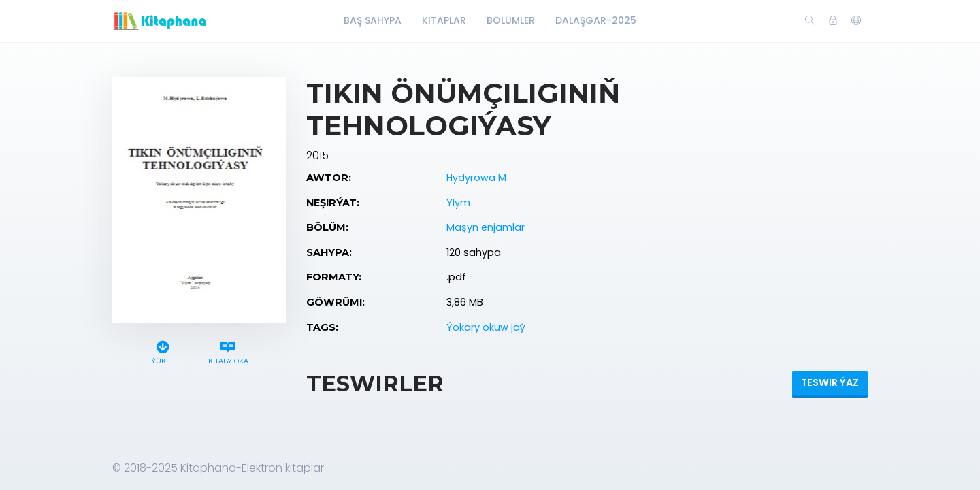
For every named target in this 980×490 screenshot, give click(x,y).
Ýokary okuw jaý (486, 327)
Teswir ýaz (830, 382)
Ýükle (163, 351)
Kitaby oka (228, 351)
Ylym (458, 203)
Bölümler (511, 20)
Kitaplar (444, 20)
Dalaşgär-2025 (596, 20)
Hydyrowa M (476, 178)
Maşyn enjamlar (486, 227)
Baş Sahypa (373, 20)
